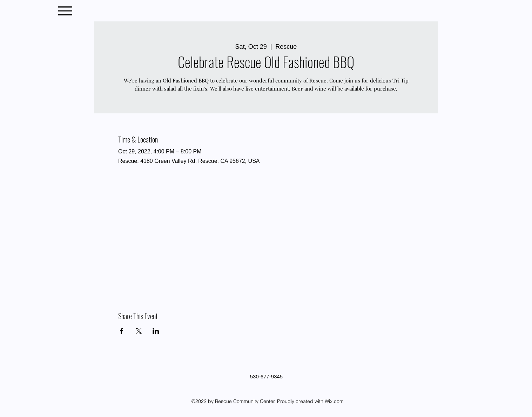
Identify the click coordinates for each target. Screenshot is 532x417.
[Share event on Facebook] (122, 331)
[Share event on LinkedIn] (156, 331)
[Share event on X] (139, 331)
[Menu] (65, 11)
